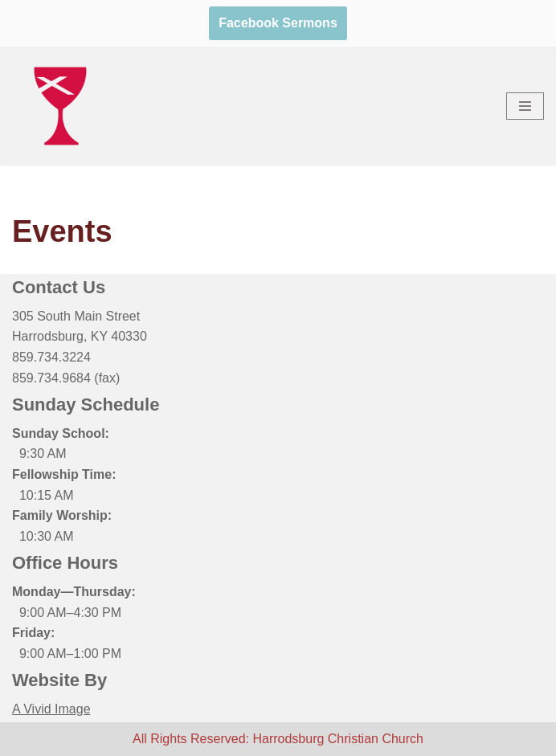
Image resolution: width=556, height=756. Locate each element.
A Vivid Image (51, 709)
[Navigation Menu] (525, 106)
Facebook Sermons (278, 23)
